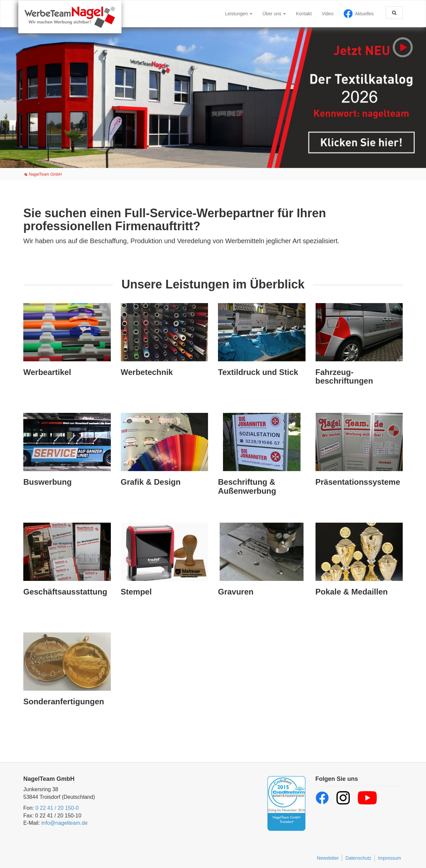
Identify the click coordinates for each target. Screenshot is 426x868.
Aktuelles (364, 14)
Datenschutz (358, 858)
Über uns (274, 14)
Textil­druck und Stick (258, 372)
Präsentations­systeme (358, 482)
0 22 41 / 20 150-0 (57, 808)
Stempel (136, 592)
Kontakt (304, 14)
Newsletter (328, 858)
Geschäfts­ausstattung (65, 592)
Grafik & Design (151, 482)
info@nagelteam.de (64, 823)
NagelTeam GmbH (45, 174)
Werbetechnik (147, 372)
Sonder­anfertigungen (64, 701)
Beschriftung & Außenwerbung (247, 486)
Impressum (390, 858)
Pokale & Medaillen (352, 592)
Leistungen (239, 14)
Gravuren (236, 592)
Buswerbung (47, 482)
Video (328, 14)
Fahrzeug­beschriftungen (344, 376)
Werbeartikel (47, 372)
